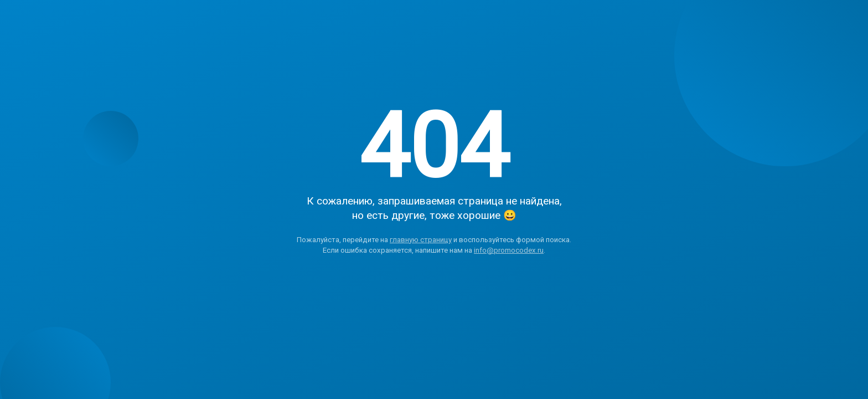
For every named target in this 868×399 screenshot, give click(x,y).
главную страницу (421, 240)
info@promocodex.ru (509, 250)
